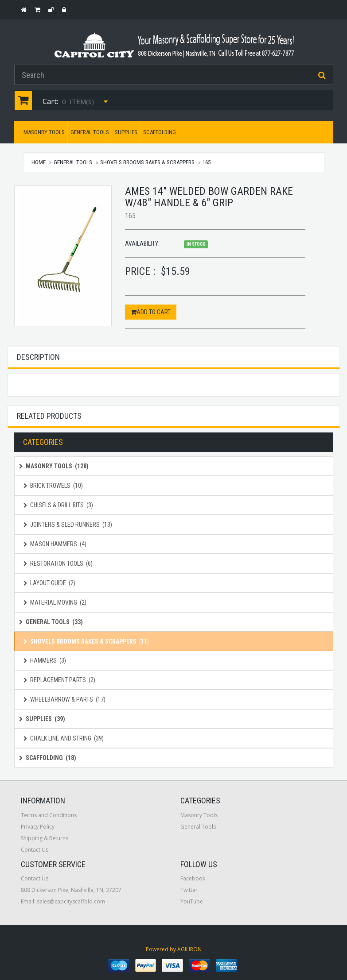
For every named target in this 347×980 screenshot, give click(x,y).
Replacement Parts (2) (59, 680)
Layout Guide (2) (49, 583)
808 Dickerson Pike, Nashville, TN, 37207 (71, 890)
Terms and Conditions (49, 815)
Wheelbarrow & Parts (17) (64, 699)
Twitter (189, 890)
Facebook (193, 878)
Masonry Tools (44, 132)
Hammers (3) (45, 660)
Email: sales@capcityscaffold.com (63, 901)
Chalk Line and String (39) (64, 738)
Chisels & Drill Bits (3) (58, 505)
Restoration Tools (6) (58, 563)
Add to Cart (151, 312)
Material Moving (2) (55, 602)
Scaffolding (160, 132)
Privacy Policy (38, 827)
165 (207, 162)
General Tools (90, 132)
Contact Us (35, 850)
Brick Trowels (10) (53, 486)
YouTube (192, 901)
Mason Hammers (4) (55, 544)
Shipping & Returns (45, 838)
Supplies (126, 132)
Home (39, 162)
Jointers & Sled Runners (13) (68, 525)
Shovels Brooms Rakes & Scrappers (147, 162)
